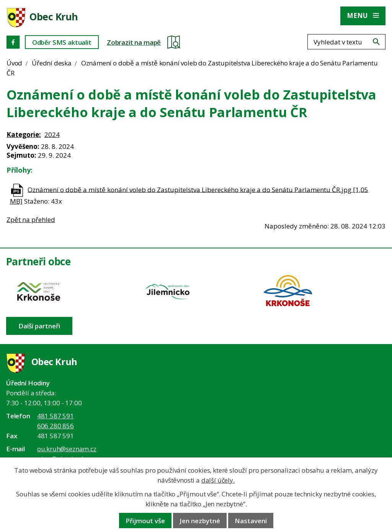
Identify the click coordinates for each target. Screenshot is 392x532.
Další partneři (39, 326)
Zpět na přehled (31, 219)
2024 (52, 135)
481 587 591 (56, 416)
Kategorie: (24, 135)
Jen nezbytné (200, 521)
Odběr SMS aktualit (62, 42)
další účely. (218, 480)
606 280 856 (56, 426)
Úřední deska (52, 63)
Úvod (14, 63)
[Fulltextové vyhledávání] (346, 42)
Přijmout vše (145, 521)
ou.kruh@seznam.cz (67, 449)
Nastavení (251, 521)
